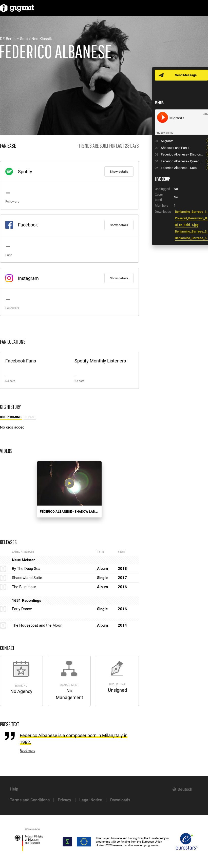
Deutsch (185, 789)
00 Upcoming (11, 417)
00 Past (30, 417)
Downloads (120, 800)
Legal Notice (91, 800)
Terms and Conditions (30, 800)
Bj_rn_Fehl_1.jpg (187, 225)
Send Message (186, 75)
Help (14, 789)
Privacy (64, 800)
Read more (27, 751)
